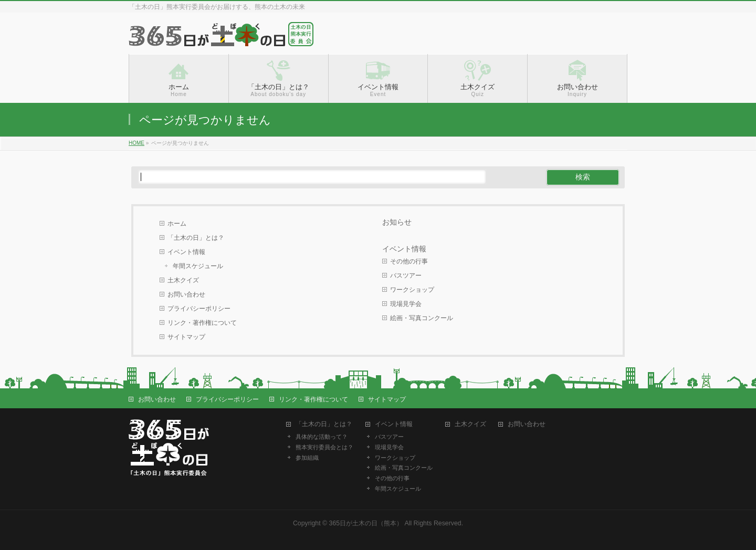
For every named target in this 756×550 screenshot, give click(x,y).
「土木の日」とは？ (196, 238)
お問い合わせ (186, 294)
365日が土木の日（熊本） (366, 523)
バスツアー (406, 276)
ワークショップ (412, 290)
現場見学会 (406, 304)
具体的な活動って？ (322, 437)
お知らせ (397, 222)
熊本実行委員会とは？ (324, 447)
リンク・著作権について (202, 323)
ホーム (177, 224)
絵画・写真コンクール (422, 318)
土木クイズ (183, 280)
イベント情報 (186, 252)
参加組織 (307, 458)
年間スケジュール (198, 266)
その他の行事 (409, 261)
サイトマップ (186, 337)
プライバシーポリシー (199, 309)
